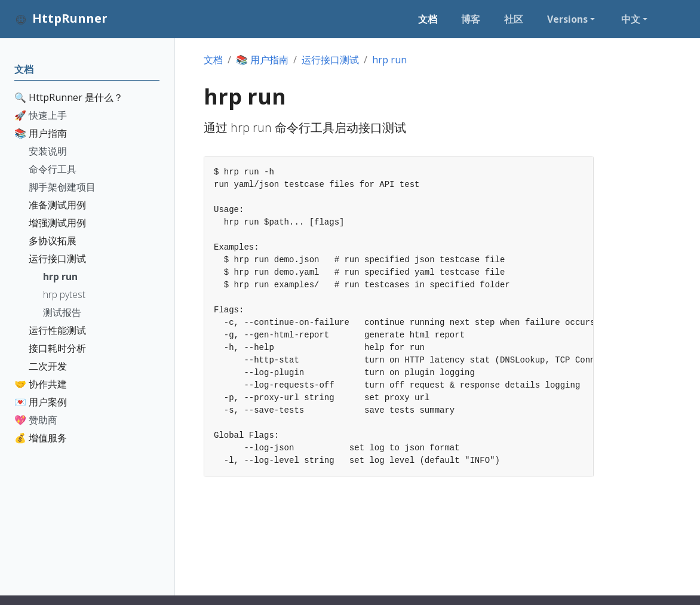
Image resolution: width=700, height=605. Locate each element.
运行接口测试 (330, 60)
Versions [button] (567, 19)
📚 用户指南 (262, 60)
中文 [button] (631, 19)
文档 (213, 60)
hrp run (389, 60)
